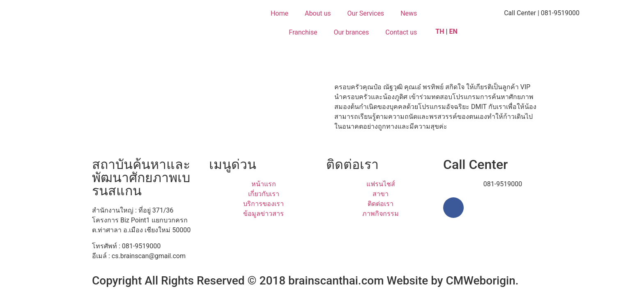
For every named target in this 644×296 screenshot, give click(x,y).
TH (440, 31)
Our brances (351, 32)
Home (279, 13)
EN (454, 31)
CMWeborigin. (482, 281)
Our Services (366, 13)
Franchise (303, 32)
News (409, 13)
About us (318, 13)
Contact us (401, 32)
